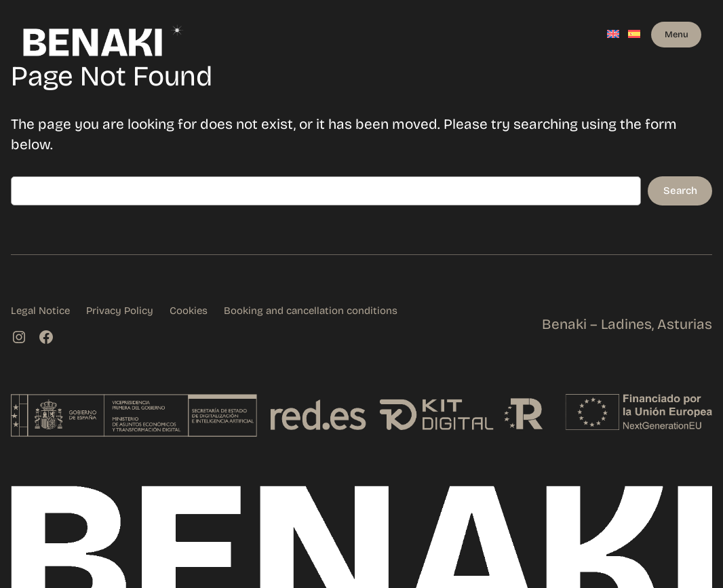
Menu (677, 34)
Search (680, 191)
